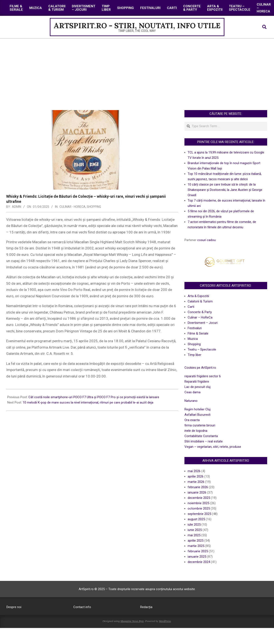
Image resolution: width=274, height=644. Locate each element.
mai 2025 (194, 535)
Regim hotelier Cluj (197, 409)
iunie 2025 (195, 530)
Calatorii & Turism (200, 301)
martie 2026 (196, 482)
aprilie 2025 (196, 541)
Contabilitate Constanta (201, 436)
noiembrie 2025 (198, 503)
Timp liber (194, 355)
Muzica (193, 339)
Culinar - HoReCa (72, 207)
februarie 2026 (198, 487)
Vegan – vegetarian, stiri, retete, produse (213, 447)
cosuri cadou (206, 240)
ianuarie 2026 (197, 492)
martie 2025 (196, 546)
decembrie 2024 (199, 562)
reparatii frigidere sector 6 (203, 376)
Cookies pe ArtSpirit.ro (200, 368)
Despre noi (14, 607)
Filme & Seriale (198, 333)
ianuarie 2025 (197, 557)
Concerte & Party (200, 312)
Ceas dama (192, 392)
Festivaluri (195, 328)
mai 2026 (194, 471)
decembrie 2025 (199, 498)
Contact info (82, 607)
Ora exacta (192, 420)
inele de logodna (196, 431)
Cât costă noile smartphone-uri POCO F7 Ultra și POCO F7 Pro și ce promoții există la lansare (94, 397)
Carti (191, 307)
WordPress (165, 621)
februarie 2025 (198, 551)
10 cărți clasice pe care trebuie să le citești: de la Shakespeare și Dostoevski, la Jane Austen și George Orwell (225, 190)
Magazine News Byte (132, 621)
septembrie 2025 (199, 514)
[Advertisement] (137, 71)
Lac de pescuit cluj (197, 387)
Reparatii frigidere (197, 382)
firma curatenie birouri (200, 425)
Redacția (146, 607)
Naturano (191, 401)
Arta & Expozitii (198, 296)
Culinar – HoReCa (200, 317)
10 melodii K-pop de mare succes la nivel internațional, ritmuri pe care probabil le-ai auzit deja (88, 402)
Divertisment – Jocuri (203, 323)
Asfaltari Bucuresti (197, 415)
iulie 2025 (194, 525)
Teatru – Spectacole (202, 349)
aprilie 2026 (196, 476)
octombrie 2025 (199, 508)
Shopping (94, 207)
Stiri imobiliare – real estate (204, 441)
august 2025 (196, 519)
